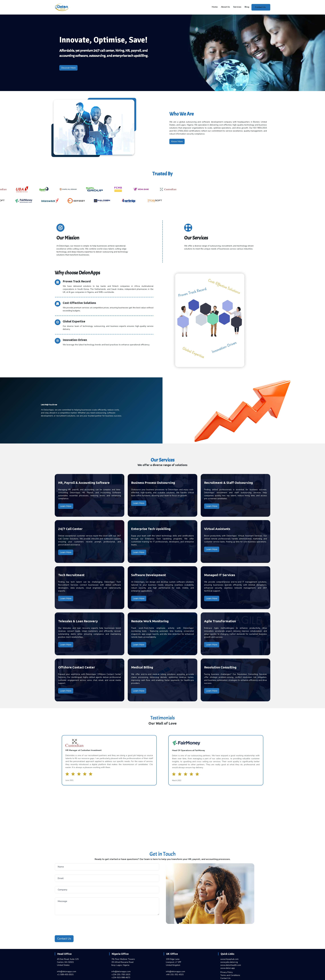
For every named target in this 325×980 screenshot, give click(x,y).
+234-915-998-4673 (121, 978)
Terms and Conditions (230, 975)
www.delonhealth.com (231, 965)
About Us (225, 7)
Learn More (66, 506)
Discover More (68, 68)
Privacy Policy (227, 972)
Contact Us (260, 7)
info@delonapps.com (67, 972)
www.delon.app (228, 968)
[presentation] (76, 926)
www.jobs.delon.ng (229, 962)
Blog (247, 7)
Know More (177, 141)
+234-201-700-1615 (121, 975)
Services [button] (237, 7)
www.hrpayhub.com (229, 959)
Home (215, 7)
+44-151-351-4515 (175, 975)
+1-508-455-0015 (65, 975)
